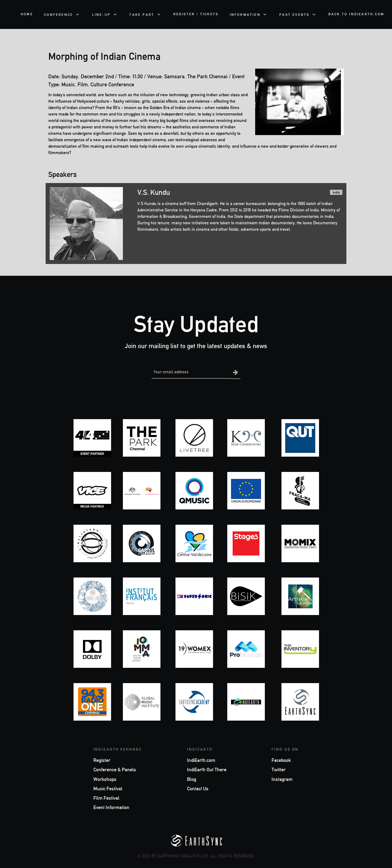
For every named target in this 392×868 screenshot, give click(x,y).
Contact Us (198, 788)
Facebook (281, 760)
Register (102, 760)
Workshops (105, 779)
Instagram (282, 779)
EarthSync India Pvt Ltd (183, 856)
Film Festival (106, 798)
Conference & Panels (115, 769)
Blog (192, 779)
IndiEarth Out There (207, 769)
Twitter (279, 769)
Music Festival (108, 788)
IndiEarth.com (201, 760)
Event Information (111, 807)
